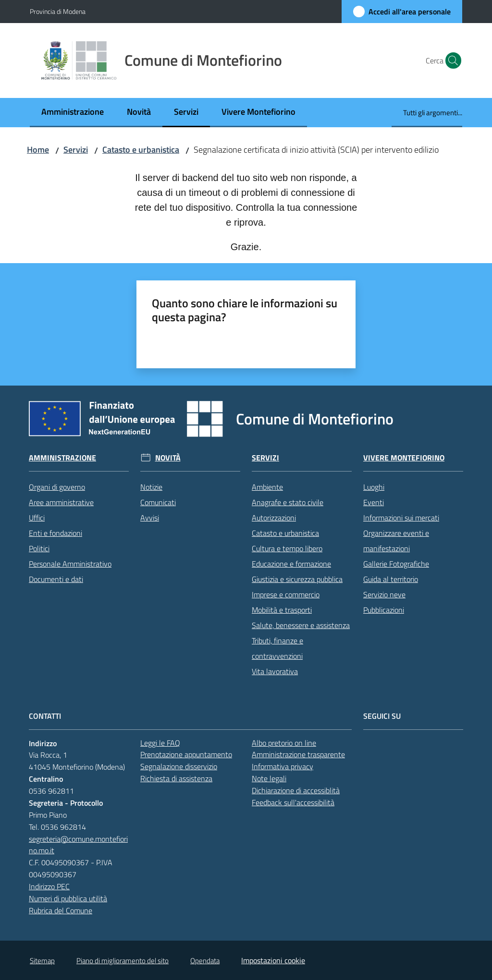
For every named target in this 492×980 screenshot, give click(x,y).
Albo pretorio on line (284, 743)
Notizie (151, 487)
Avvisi (150, 518)
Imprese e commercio (286, 594)
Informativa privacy (283, 766)
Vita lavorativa (275, 671)
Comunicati (158, 502)
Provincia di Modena (58, 11)
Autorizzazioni (274, 518)
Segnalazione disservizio (179, 766)
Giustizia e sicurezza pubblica (297, 579)
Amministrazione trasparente (298, 754)
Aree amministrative (61, 502)
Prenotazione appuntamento (186, 754)
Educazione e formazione (291, 564)
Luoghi (374, 487)
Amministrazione (62, 458)
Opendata (205, 961)
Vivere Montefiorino (404, 458)
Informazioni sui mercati (401, 518)
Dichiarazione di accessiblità (296, 790)
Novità (168, 458)
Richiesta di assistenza (176, 778)
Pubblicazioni (384, 610)
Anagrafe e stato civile (288, 502)
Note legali (269, 778)
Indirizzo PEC (49, 886)
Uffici (37, 518)
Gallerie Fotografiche (396, 564)
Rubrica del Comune (61, 910)
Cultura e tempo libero (287, 548)
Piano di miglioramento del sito (123, 961)
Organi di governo (57, 487)
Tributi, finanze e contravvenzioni (277, 648)
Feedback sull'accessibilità (293, 802)
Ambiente (267, 487)
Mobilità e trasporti (282, 610)
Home (38, 150)
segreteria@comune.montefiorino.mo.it (78, 845)
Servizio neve (384, 594)
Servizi (76, 150)
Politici (39, 548)
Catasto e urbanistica (141, 150)
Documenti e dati (56, 579)
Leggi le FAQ (160, 743)
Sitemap (42, 961)
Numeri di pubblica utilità (68, 898)
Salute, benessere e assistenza (301, 625)
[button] (451, 60)
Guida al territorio (391, 579)
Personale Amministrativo (70, 564)
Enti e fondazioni (55, 533)
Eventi (374, 502)
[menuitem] (73, 113)
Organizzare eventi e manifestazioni (396, 541)
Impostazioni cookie (273, 960)
